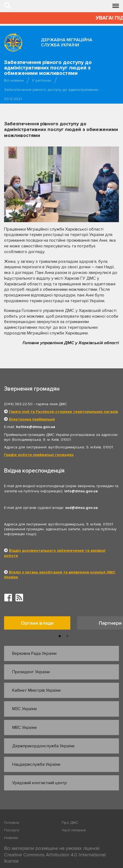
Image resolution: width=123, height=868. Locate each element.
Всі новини (14, 80)
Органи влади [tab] (37, 623)
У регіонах (42, 80)
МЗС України (24, 709)
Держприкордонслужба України (43, 746)
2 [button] (67, 636)
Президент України (31, 672)
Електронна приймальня (32, 419)
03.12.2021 (13, 99)
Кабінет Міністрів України (36, 690)
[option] (41, 624)
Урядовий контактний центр (40, 783)
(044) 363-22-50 (18, 404)
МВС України (24, 727)
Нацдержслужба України (36, 764)
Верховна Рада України (34, 653)
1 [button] (60, 636)
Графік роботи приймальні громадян (39, 455)
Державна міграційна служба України (67, 42)
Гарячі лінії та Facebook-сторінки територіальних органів (63, 412)
